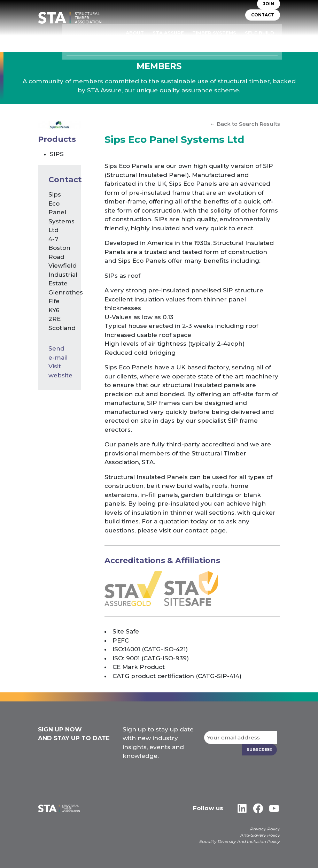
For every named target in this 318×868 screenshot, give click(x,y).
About (153, 33)
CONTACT (263, 20)
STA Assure (183, 33)
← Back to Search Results (245, 124)
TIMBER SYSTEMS (225, 33)
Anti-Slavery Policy (260, 835)
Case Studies (263, 43)
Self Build (266, 33)
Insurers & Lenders (182, 43)
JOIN (269, 9)
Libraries (227, 43)
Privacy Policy (265, 828)
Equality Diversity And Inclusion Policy (240, 841)
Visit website (59, 371)
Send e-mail (58, 353)
